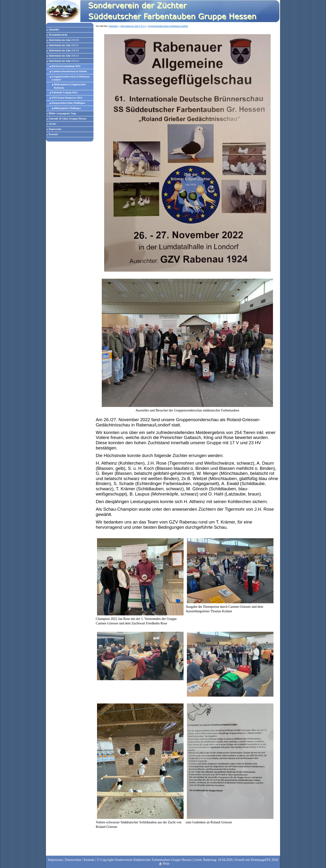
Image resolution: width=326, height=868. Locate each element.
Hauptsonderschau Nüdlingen (68, 103)
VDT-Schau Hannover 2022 (67, 98)
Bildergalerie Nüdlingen (67, 108)
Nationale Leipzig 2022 (64, 92)
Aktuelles (54, 29)
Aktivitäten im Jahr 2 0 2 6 (64, 40)
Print (164, 864)
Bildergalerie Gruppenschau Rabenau (70, 86)
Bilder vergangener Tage (62, 113)
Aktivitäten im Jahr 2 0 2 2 (64, 61)
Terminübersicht (58, 35)
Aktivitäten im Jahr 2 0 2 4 (64, 50)
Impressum (55, 129)
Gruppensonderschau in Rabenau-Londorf (71, 78)
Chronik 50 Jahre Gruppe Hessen (68, 118)
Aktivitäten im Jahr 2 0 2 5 (64, 45)
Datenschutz (73, 860)
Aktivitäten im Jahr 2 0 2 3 (64, 56)
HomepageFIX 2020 (265, 860)
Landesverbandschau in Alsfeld (69, 71)
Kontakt (53, 134)
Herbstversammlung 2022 (66, 66)
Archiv (53, 124)
